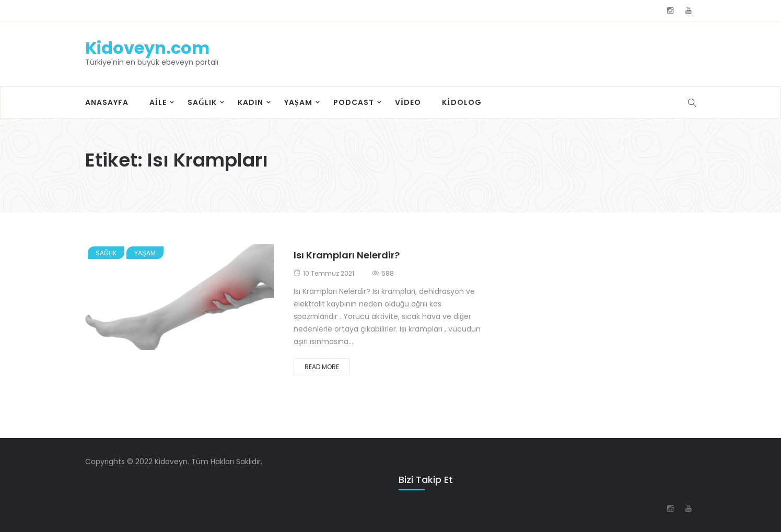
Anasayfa (107, 102)
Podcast (354, 102)
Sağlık (202, 102)
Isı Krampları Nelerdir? (347, 255)
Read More (322, 367)
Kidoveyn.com (147, 48)
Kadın (250, 102)
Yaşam (298, 102)
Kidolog (462, 102)
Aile (158, 102)
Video (408, 102)
